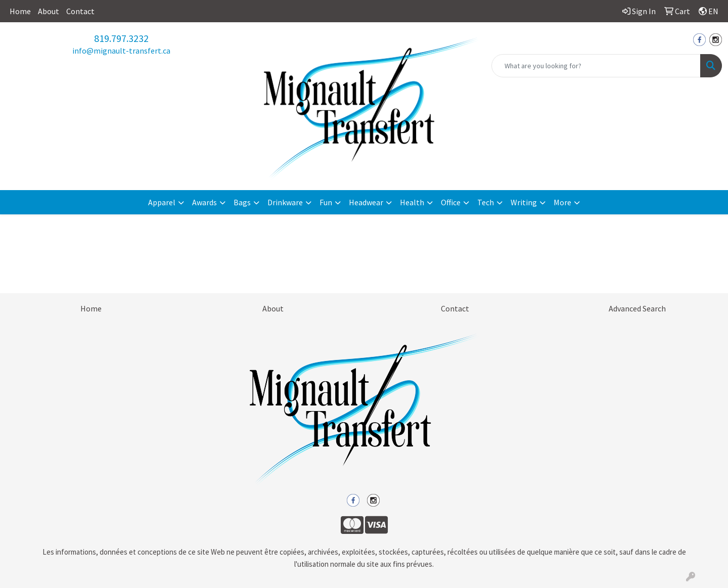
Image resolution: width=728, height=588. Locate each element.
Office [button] (451, 202)
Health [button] (412, 202)
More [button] (562, 202)
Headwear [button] (366, 202)
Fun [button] (326, 202)
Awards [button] (204, 202)
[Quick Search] (596, 66)
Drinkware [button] (285, 202)
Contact (80, 11)
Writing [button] (524, 202)
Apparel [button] (162, 202)
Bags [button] (242, 202)
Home (20, 11)
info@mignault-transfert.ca (121, 51)
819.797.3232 (121, 38)
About (49, 11)
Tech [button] (486, 202)
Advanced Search (637, 308)
